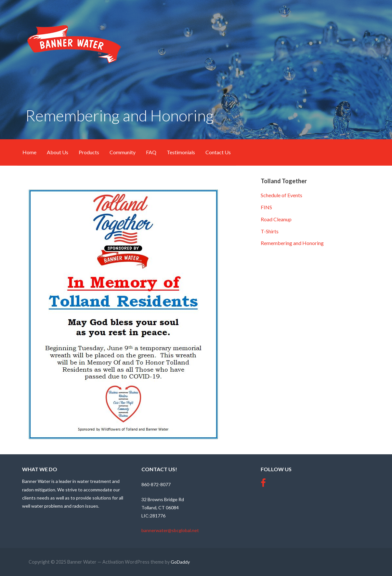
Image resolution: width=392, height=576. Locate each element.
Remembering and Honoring (292, 243)
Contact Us (218, 152)
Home (29, 152)
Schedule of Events (281, 195)
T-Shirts (270, 231)
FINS (266, 207)
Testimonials (181, 152)
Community (123, 152)
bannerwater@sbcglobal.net (170, 530)
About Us (58, 152)
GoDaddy (180, 562)
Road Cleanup (276, 219)
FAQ (151, 152)
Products (89, 152)
